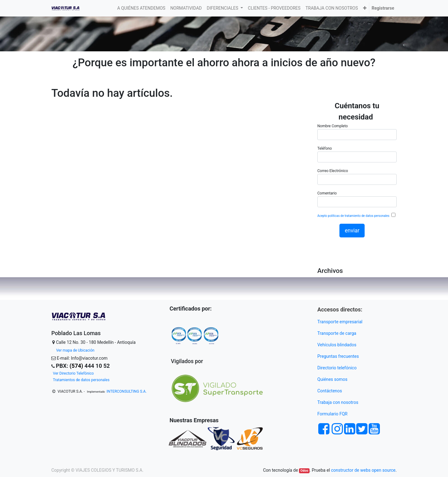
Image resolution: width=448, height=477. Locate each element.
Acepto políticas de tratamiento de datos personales (354, 216)
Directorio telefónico (337, 368)
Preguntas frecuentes (339, 356)
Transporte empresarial (340, 322)
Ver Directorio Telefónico (73, 373)
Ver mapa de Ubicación (75, 350)
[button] (365, 8)
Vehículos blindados (337, 345)
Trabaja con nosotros (338, 402)
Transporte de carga (337, 333)
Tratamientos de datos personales (81, 380)
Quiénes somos (332, 379)
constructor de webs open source (363, 470)
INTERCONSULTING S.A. (127, 391)
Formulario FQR (332, 414)
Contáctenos (330, 391)
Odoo (304, 471)
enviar (352, 231)
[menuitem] (141, 8)
